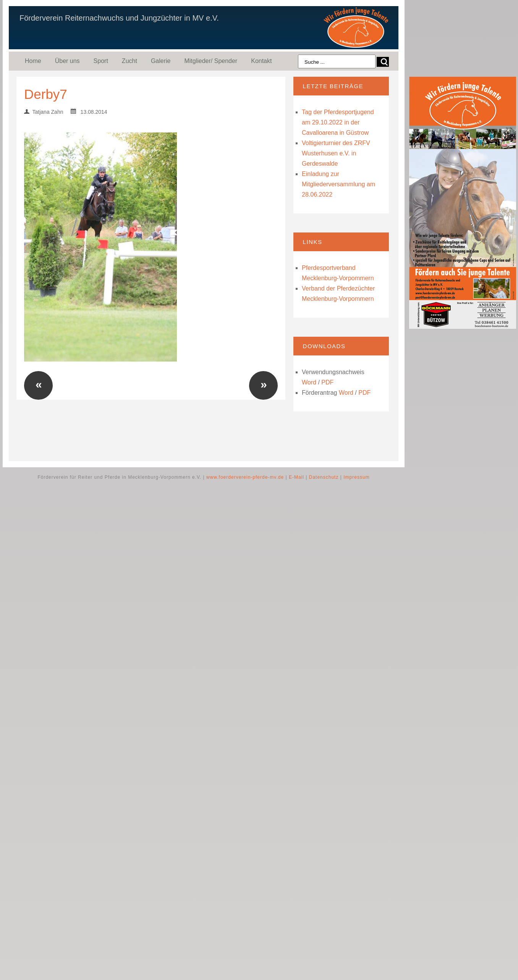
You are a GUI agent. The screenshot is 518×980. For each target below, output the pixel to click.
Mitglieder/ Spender (211, 61)
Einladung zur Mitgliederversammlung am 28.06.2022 (338, 184)
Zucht (129, 61)
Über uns (67, 61)
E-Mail (296, 477)
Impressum (356, 477)
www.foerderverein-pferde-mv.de (245, 477)
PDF (327, 382)
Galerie (161, 61)
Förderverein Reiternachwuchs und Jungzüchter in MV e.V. (119, 18)
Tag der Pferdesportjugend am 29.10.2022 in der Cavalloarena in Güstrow (338, 122)
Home (33, 61)
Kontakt (261, 61)
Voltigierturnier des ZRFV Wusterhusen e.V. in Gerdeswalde (336, 153)
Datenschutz (324, 477)
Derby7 (46, 94)
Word (309, 382)
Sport (101, 61)
